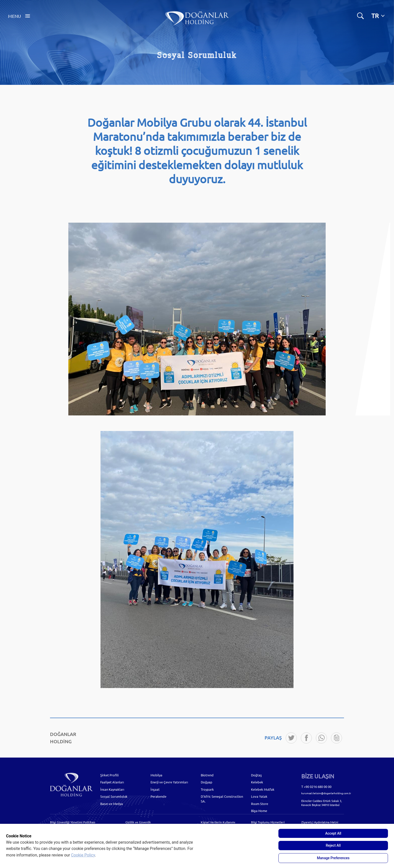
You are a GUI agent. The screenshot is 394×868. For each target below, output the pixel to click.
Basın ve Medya (112, 804)
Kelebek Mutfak (263, 789)
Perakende (158, 796)
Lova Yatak (259, 796)
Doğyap (207, 782)
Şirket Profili (109, 775)
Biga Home (259, 811)
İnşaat (155, 789)
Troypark (207, 789)
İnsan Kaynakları (112, 789)
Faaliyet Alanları (112, 782)
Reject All (333, 845)
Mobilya (156, 775)
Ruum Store (260, 804)
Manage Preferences (333, 858)
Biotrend (207, 775)
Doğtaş (256, 775)
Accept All (333, 833)
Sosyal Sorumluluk (114, 796)
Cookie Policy (83, 855)
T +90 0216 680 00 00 (316, 787)
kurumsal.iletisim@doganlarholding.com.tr (326, 793)
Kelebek (257, 782)
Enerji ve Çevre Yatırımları (169, 782)
